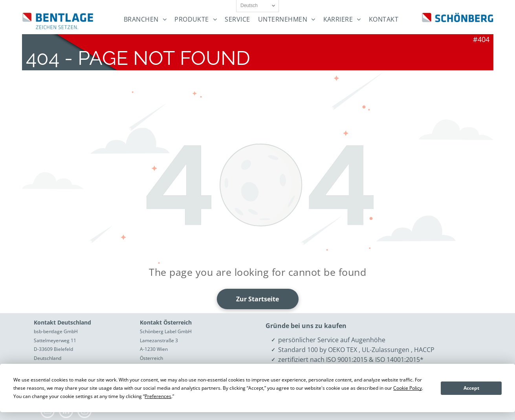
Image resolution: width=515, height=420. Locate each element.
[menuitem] (145, 19)
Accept (471, 388)
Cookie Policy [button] (408, 388)
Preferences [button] (158, 396)
